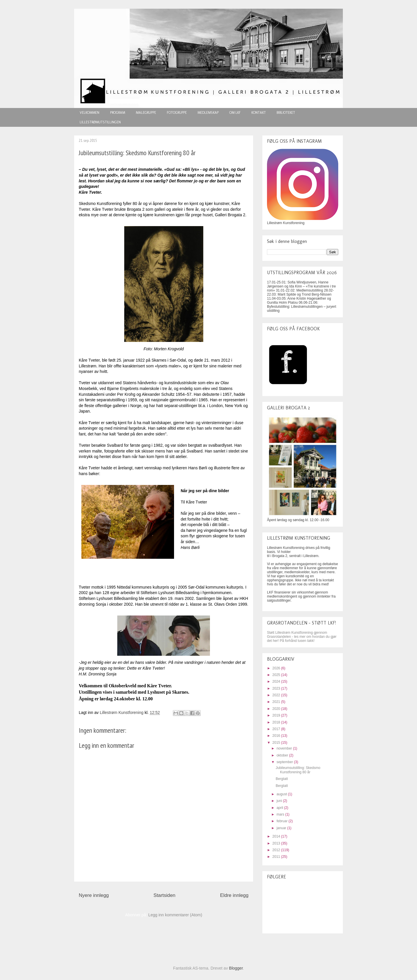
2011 (277, 857)
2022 (277, 695)
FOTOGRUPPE (177, 113)
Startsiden (164, 895)
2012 (277, 850)
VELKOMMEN (89, 113)
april (280, 808)
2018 (277, 722)
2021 (277, 702)
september (285, 762)
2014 (277, 836)
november (285, 748)
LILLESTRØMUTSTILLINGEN (100, 122)
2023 (277, 688)
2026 (277, 668)
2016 (277, 736)
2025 (277, 675)
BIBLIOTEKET (286, 113)
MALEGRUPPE (146, 113)
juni (280, 801)
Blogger (236, 968)
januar (282, 828)
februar (282, 821)
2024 (277, 682)
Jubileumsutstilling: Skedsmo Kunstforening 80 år (298, 770)
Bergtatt (282, 779)
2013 (277, 843)
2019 (277, 715)
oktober (283, 755)
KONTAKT (259, 113)
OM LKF (235, 113)
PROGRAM (118, 113)
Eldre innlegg (234, 895)
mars (281, 814)
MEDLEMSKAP (208, 113)
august (282, 794)
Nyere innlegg (94, 895)
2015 (277, 743)
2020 (277, 709)
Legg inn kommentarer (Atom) (175, 915)
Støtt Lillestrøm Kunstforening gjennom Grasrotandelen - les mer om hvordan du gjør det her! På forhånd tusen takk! (302, 637)
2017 (277, 729)
